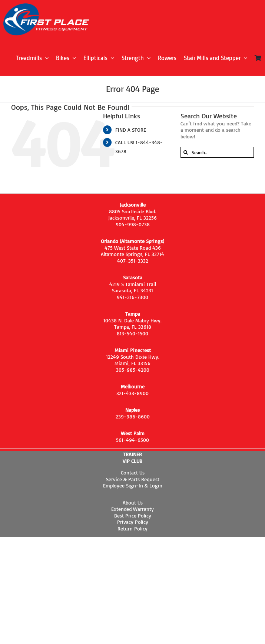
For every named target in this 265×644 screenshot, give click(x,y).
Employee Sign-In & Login (133, 485)
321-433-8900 (132, 393)
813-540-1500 (132, 333)
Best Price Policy (133, 515)
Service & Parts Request (133, 479)
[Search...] (217, 152)
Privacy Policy (133, 522)
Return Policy (132, 528)
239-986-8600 (133, 416)
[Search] (186, 152)
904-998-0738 (133, 224)
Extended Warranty (132, 509)
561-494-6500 (132, 440)
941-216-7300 (132, 297)
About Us (133, 502)
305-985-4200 (133, 370)
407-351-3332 (133, 261)
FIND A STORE (131, 130)
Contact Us (133, 472)
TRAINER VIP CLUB (132, 458)
